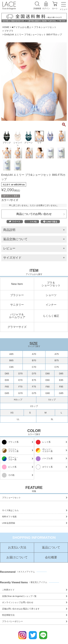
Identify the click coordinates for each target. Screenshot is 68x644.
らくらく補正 (51, 316)
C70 (34, 367)
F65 (7, 387)
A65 (11, 354)
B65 (11, 360)
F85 (61, 387)
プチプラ (9, 31)
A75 (57, 354)
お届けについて (17, 557)
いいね (33, 222)
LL (18, 419)
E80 (48, 380)
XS (12, 413)
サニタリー (17, 305)
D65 (7, 374)
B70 (34, 360)
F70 (20, 387)
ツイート (15, 222)
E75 (34, 380)
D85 (61, 374)
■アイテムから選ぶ (22, 27)
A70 (34, 354)
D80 (48, 374)
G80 (48, 393)
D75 (34, 374)
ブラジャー (17, 295)
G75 (34, 393)
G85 (61, 393)
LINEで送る (50, 222)
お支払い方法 (17, 548)
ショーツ (51, 295)
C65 (11, 367)
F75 (34, 387)
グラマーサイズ (17, 327)
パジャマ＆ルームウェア (17, 316)
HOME (6, 27)
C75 (57, 367)
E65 (7, 380)
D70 (20, 374)
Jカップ (34, 406)
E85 (61, 380)
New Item (17, 284)
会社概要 (51, 557)
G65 (7, 393)
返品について (51, 548)
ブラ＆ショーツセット (45, 27)
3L (52, 419)
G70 (20, 393)
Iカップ (52, 400)
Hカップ (18, 400)
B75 (57, 360)
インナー (51, 305)
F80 (48, 387)
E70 (20, 380)
